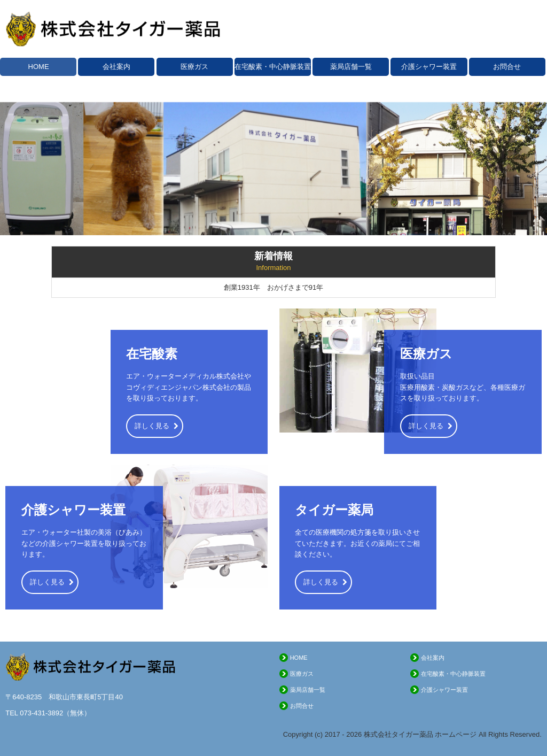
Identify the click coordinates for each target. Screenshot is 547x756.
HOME (39, 67)
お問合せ (507, 67)
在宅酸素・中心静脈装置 (273, 67)
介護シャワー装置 (429, 67)
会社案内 (116, 67)
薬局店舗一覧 (351, 67)
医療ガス (194, 67)
